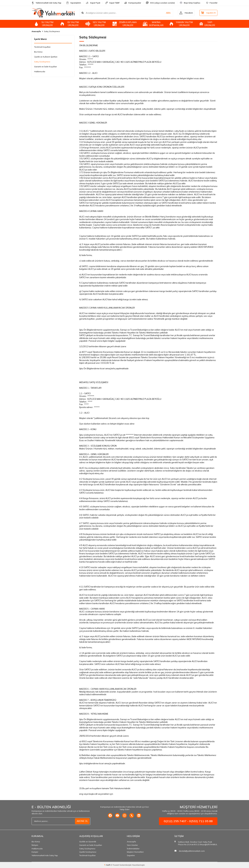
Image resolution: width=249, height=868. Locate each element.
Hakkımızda (40, 71)
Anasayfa (36, 31)
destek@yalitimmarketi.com (192, 851)
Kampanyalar (133, 3)
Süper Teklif (112, 3)
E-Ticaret (115, 865)
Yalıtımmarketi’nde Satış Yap (46, 3)
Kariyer (35, 852)
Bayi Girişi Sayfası (190, 3)
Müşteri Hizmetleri (135, 852)
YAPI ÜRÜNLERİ (207, 24)
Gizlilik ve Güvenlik (88, 842)
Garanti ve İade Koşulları (45, 67)
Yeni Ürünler (132, 845)
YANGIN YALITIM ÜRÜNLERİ (181, 24)
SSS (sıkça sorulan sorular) (160, 3)
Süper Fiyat (93, 3)
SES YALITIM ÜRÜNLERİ (96, 24)
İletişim (35, 845)
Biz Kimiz (38, 52)
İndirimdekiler (133, 849)
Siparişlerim (74, 3)
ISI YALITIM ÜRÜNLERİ (69, 24)
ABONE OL (82, 821)
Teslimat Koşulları (42, 47)
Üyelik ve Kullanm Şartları (46, 57)
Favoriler (212, 3)
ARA (168, 13)
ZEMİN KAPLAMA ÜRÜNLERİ (125, 24)
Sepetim (131, 855)
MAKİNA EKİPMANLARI (153, 24)
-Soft (107, 865)
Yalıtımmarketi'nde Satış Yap (45, 855)
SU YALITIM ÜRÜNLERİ (44, 24)
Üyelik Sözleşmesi (88, 852)
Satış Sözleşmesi (42, 62)
